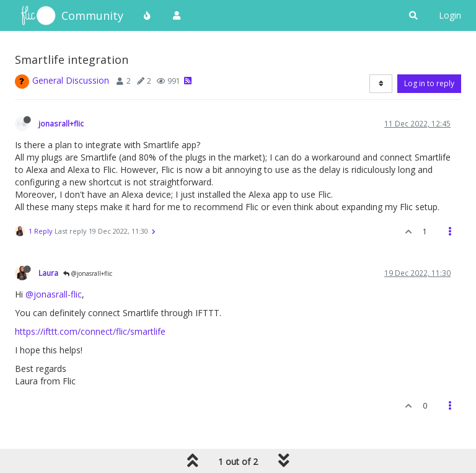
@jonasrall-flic (54, 294)
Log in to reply (429, 83)
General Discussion (71, 80)
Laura (48, 273)
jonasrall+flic (61, 123)
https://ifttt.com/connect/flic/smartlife (90, 331)
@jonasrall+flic (88, 273)
